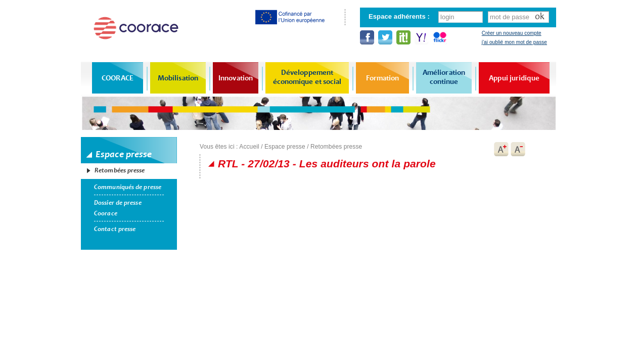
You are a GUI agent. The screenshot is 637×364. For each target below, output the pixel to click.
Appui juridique (514, 78)
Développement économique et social (307, 77)
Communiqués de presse (128, 187)
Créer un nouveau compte (512, 33)
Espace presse (285, 147)
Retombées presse (120, 170)
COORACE (118, 78)
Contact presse (115, 229)
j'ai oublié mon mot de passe (514, 42)
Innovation (236, 78)
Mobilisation (178, 78)
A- (518, 149)
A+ (501, 149)
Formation (383, 78)
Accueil (249, 147)
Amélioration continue (444, 77)
